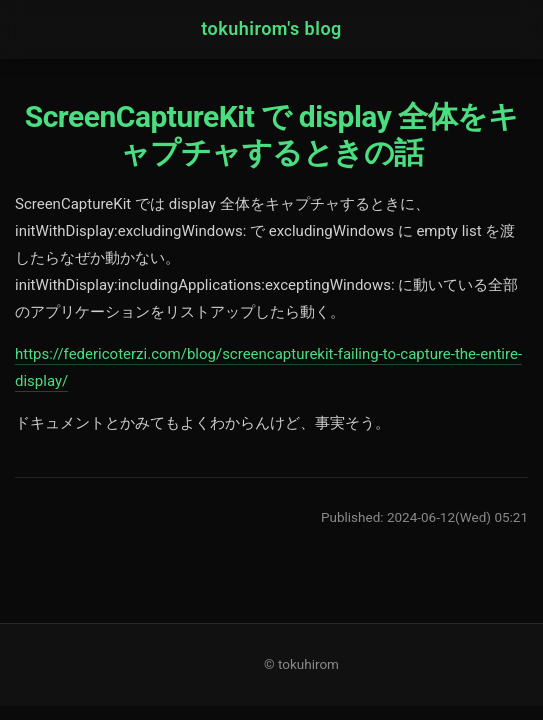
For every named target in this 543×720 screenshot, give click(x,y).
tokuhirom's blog (271, 28)
